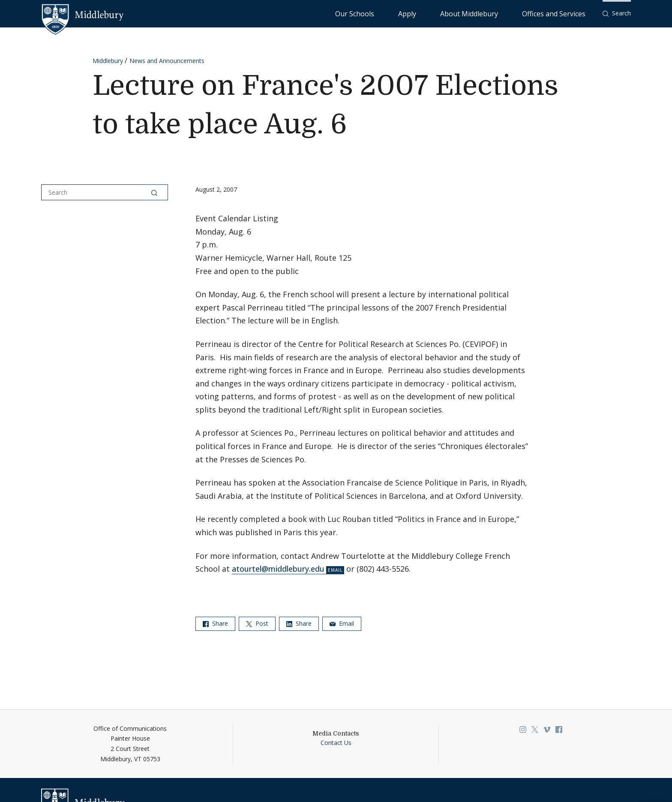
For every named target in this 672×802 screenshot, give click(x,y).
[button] (617, 14)
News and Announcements (167, 61)
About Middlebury (501, 13)
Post (257, 623)
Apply (459, 13)
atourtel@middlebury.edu (278, 569)
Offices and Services (564, 13)
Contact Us (336, 743)
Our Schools (424, 13)
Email (342, 623)
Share (215, 623)
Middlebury (108, 61)
